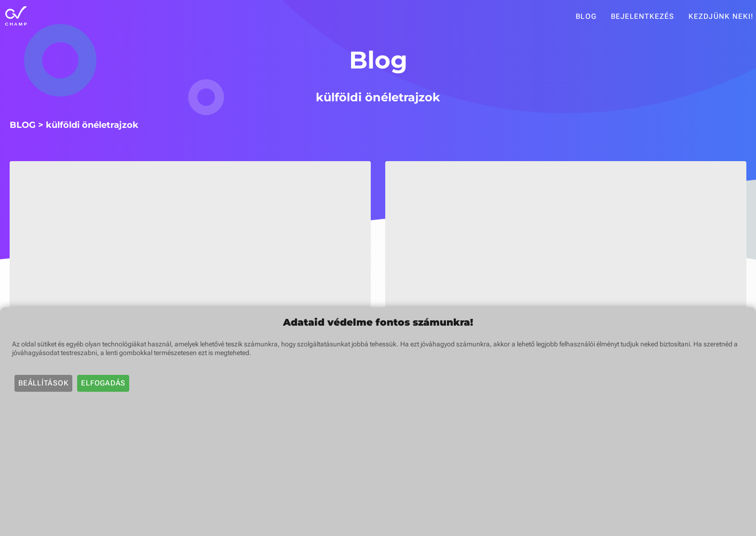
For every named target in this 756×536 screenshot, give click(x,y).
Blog (586, 16)
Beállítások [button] (43, 383)
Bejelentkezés (643, 16)
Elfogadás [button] (103, 383)
